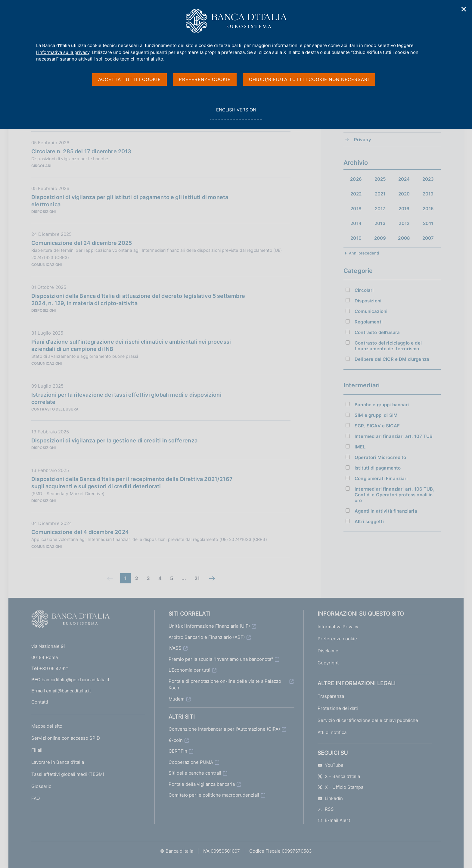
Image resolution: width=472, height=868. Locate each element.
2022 (356, 194)
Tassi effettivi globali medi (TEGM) (68, 774)
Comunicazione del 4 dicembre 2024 (80, 532)
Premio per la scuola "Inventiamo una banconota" (221, 659)
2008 (404, 238)
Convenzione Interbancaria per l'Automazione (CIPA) (224, 729)
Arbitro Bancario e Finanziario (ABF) (207, 637)
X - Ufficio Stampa (340, 787)
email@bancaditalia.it (68, 691)
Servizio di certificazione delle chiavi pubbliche (368, 720)
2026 (356, 179)
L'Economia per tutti (189, 670)
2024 (404, 179)
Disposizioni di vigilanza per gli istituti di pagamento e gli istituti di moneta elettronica (130, 201)
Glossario (41, 786)
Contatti (40, 702)
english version (236, 113)
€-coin (176, 740)
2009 (380, 238)
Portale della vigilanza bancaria (202, 784)
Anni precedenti (364, 253)
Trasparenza (331, 696)
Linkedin (330, 798)
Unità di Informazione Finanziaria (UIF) (209, 626)
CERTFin (178, 751)
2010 (356, 238)
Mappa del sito (47, 726)
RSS (326, 809)
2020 (404, 194)
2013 (380, 223)
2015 (428, 209)
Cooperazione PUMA (191, 762)
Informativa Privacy (338, 627)
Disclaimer (329, 651)
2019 (428, 194)
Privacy (363, 140)
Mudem (177, 699)
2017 (380, 209)
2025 (380, 179)
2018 (356, 209)
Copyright (328, 663)
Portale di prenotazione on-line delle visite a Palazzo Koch (225, 685)
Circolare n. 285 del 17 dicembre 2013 (81, 151)
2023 (428, 179)
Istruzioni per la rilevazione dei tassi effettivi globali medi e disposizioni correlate (126, 398)
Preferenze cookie (337, 639)
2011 (428, 223)
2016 (404, 209)
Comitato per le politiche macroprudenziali (214, 795)
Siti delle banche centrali (195, 773)
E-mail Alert (334, 820)
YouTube (331, 765)
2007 (428, 238)
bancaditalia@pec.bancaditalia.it (75, 680)
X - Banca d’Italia (339, 776)
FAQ (36, 798)
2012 (404, 223)
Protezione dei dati (338, 708)
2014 (356, 223)
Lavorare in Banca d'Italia (58, 762)
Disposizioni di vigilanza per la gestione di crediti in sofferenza (114, 440)
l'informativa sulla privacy (63, 52)
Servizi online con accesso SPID (66, 738)
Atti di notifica (332, 732)
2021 (380, 194)
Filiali (37, 750)
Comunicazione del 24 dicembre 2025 (82, 243)
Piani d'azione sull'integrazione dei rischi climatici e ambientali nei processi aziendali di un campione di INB (131, 345)
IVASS (175, 648)
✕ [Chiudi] (464, 9)
